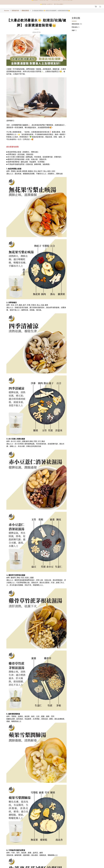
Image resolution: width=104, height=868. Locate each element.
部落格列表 (15, 11)
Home (7, 11)
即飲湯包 (76, 27)
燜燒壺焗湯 (25, 11)
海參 (74, 30)
